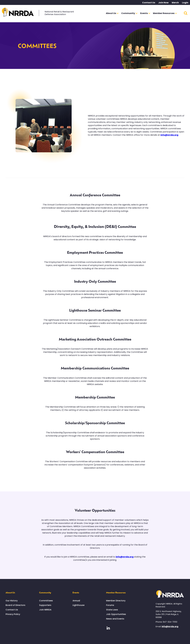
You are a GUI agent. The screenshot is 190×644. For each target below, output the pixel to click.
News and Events (115, 619)
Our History (12, 601)
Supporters (45, 605)
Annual (76, 601)
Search (186, 13)
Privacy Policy (13, 614)
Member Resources (116, 592)
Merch (175, 3)
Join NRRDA (45, 610)
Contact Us (149, 3)
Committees (46, 601)
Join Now (163, 3)
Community (45, 592)
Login (185, 3)
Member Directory (116, 601)
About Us (10, 592)
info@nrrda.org (169, 135)
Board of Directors (15, 605)
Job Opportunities (116, 614)
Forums (110, 605)
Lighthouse (78, 605)
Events (76, 592)
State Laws (112, 610)
